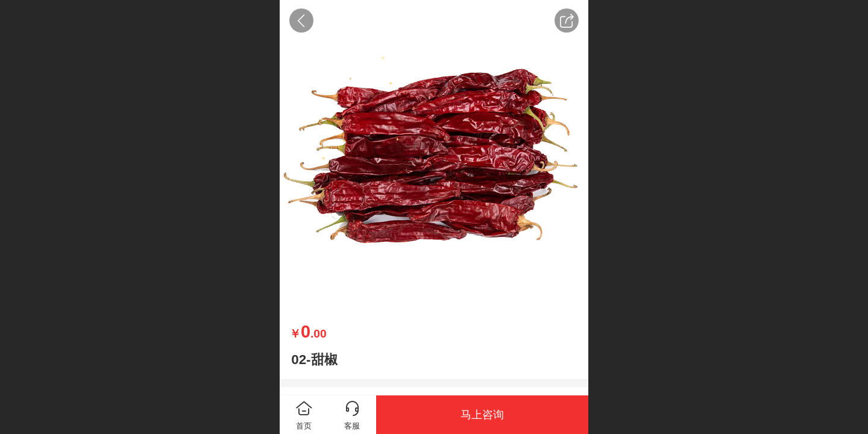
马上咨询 (482, 415)
